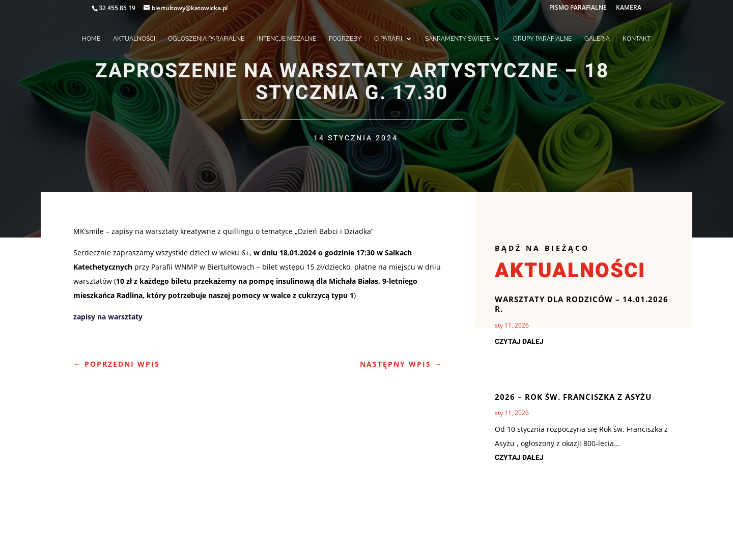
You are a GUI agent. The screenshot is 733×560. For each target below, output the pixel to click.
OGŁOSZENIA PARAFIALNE (206, 39)
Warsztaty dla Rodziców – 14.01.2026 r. (582, 304)
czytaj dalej (519, 342)
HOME (91, 39)
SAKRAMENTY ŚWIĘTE (458, 39)
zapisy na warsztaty (108, 317)
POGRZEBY (345, 39)
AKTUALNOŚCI (134, 39)
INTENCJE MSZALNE (287, 39)
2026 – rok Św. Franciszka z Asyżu (573, 397)
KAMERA (629, 8)
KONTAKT (637, 39)
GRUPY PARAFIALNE (542, 39)
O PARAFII (388, 39)
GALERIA (597, 39)
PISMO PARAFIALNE (578, 8)
